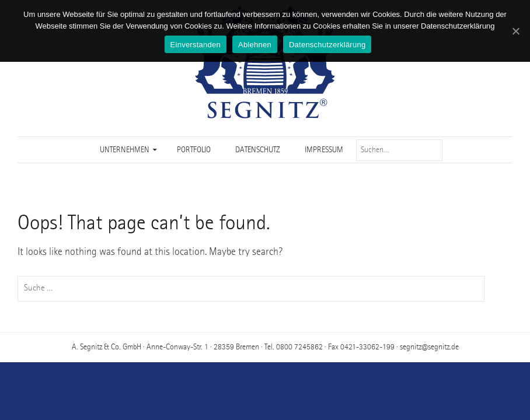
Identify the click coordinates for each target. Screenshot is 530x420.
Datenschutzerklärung (327, 45)
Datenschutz (258, 150)
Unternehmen (125, 150)
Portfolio (194, 150)
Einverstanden (196, 45)
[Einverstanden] (515, 31)
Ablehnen (255, 45)
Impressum (324, 150)
